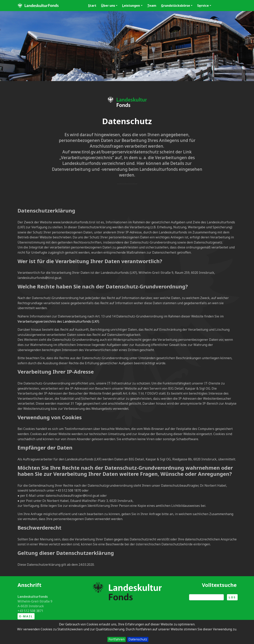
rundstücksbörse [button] (177, 6)
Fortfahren (117, 639)
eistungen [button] (132, 6)
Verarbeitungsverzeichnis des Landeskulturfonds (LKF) (58, 321)
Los (232, 597)
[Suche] (206, 597)
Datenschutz (138, 639)
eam (152, 6)
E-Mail (26, 616)
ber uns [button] (109, 6)
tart (92, 6)
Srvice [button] (204, 6)
